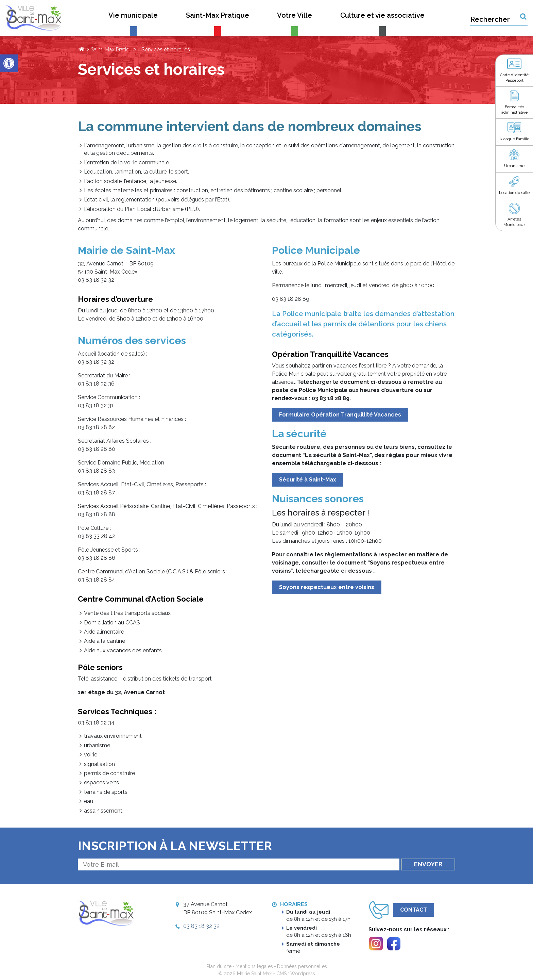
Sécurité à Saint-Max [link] (308, 480)
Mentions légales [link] (254, 966)
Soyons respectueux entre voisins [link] (327, 587)
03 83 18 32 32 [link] (201, 926)
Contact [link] (414, 910)
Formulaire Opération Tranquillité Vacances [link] (340, 415)
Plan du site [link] (219, 966)
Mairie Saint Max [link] (254, 974)
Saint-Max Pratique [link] (113, 50)
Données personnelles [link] (302, 966)
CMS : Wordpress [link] (296, 974)
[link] (9, 63)
